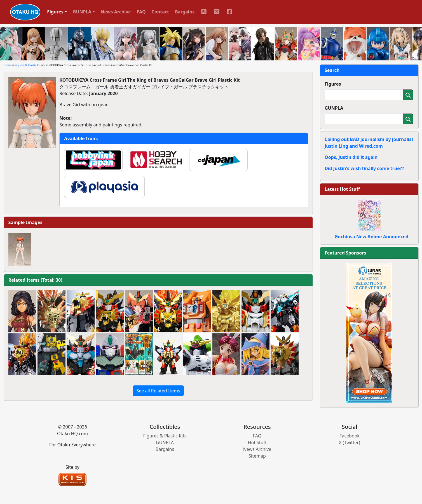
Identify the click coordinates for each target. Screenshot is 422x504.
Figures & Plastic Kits (28, 65)
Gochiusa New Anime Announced (371, 237)
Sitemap (257, 456)
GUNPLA (334, 108)
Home (8, 65)
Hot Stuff (257, 442)
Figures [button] (55, 12)
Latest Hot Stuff (342, 189)
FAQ (141, 12)
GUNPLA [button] (82, 12)
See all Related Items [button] (158, 391)
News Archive (116, 12)
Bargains (185, 12)
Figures (333, 84)
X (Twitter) (350, 442)
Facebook (350, 436)
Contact (160, 12)
